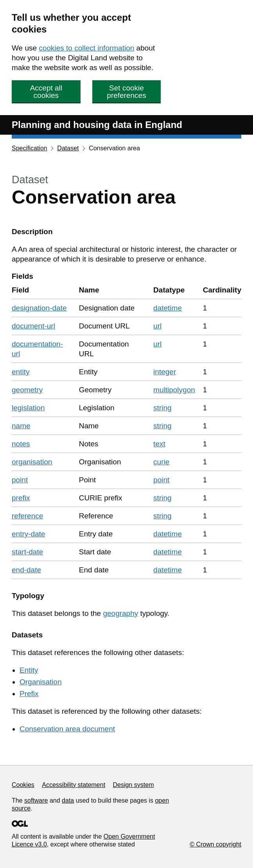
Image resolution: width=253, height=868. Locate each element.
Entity (29, 670)
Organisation (41, 682)
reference (27, 516)
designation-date (39, 308)
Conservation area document (67, 729)
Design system (134, 785)
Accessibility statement (74, 785)
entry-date (29, 534)
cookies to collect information (86, 48)
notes (21, 444)
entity (21, 372)
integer (165, 372)
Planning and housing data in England (97, 125)
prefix (21, 498)
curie (161, 462)
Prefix (29, 694)
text (159, 444)
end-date (26, 570)
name (21, 426)
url (157, 326)
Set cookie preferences (126, 92)
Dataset (68, 148)
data (68, 800)
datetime (168, 308)
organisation (32, 462)
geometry (27, 390)
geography (120, 613)
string (162, 408)
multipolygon (174, 390)
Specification (30, 148)
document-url (33, 326)
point (20, 480)
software (36, 800)
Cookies (23, 785)
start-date (27, 552)
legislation (28, 408)
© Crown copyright (215, 844)
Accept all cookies (46, 92)
